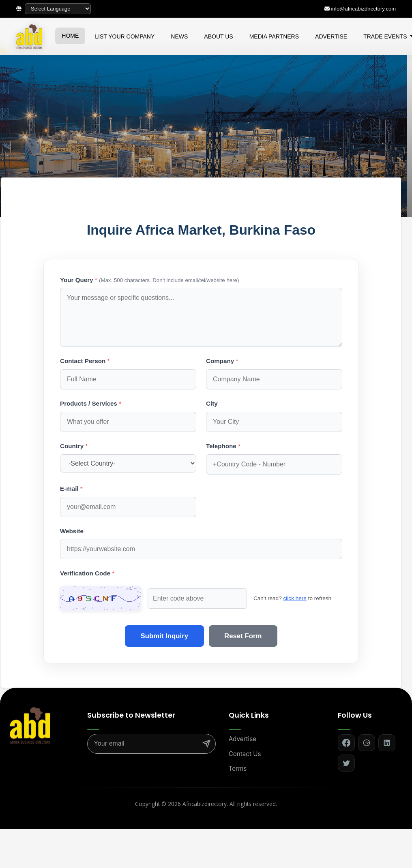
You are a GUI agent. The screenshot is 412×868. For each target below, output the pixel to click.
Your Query (149, 280)
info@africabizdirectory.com (363, 9)
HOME (70, 36)
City (212, 403)
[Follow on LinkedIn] (387, 743)
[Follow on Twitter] (346, 763)
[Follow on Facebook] (346, 743)
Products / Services (91, 403)
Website (72, 531)
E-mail (71, 489)
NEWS (179, 36)
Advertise (242, 739)
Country (74, 446)
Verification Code (87, 573)
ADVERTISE (331, 36)
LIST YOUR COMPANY (125, 36)
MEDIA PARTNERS (274, 36)
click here (269, 598)
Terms (238, 769)
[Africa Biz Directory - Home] (30, 725)
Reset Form (244, 636)
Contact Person (85, 361)
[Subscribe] (207, 744)
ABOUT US (218, 36)
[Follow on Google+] (367, 743)
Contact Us (245, 754)
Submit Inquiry (164, 636)
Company (222, 361)
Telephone (223, 446)
